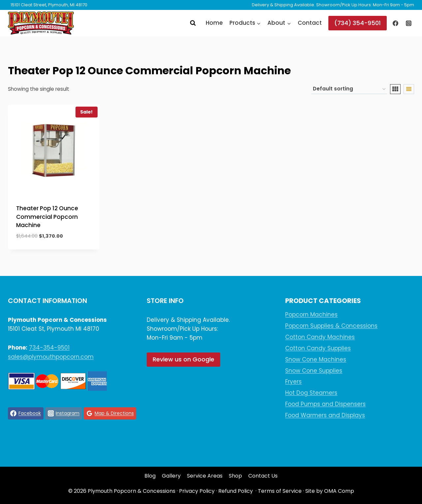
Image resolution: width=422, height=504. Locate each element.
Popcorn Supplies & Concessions (331, 326)
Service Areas (205, 476)
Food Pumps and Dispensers (325, 404)
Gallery (171, 476)
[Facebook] (396, 23)
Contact (310, 23)
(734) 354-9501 (358, 23)
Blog (150, 476)
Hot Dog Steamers (311, 393)
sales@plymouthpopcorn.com (51, 357)
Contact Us (263, 476)
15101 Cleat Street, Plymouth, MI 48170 (49, 5)
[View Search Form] (193, 23)
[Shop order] (349, 89)
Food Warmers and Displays (325, 415)
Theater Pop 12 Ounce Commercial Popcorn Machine (47, 217)
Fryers (293, 382)
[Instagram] (408, 23)
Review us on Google (183, 359)
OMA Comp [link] (339, 491)
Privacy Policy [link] (197, 491)
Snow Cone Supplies (314, 371)
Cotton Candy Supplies (318, 348)
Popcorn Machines (311, 315)
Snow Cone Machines (316, 359)
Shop (235, 476)
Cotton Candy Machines (320, 337)
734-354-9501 (49, 348)
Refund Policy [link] (236, 491)
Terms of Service (280, 491)
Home (214, 23)
